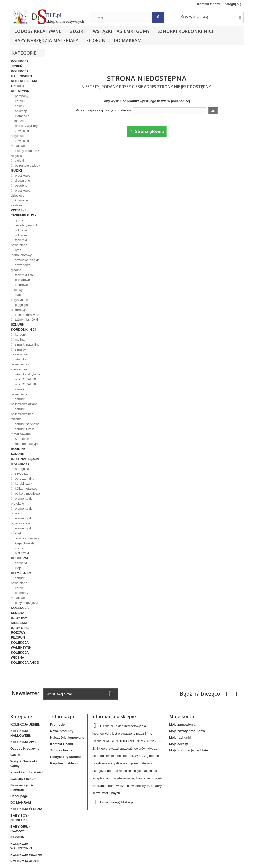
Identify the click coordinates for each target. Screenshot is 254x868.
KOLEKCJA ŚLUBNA (20, 610)
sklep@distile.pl (122, 802)
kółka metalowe (26, 489)
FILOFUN (96, 40)
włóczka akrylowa (27, 374)
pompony (21, 96)
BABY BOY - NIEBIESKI (20, 620)
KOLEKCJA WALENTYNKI (22, 645)
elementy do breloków (22, 501)
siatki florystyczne (19, 297)
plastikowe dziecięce (20, 193)
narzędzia (22, 469)
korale (19, 588)
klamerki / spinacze (20, 118)
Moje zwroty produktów (187, 731)
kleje (18, 568)
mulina (19, 339)
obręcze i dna (24, 479)
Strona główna (61, 750)
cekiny (19, 106)
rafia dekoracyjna (27, 444)
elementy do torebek (22, 531)
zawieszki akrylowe (20, 133)
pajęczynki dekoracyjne (20, 307)
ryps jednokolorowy (21, 253)
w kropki (20, 230)
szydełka (21, 474)
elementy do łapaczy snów (22, 521)
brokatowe (22, 280)
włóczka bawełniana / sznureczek (20, 364)
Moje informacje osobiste (189, 750)
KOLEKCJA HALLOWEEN (21, 74)
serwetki (20, 563)
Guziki (77, 31)
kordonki (21, 335)
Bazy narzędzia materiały (46, 40)
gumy (18, 220)
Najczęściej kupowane (67, 737)
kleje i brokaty (24, 543)
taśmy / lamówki (26, 320)
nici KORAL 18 (25, 384)
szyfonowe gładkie (21, 267)
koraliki (20, 101)
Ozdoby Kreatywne (38, 31)
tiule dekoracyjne (27, 315)
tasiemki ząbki (25, 275)
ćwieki (19, 161)
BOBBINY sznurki (18, 451)
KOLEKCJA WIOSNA (20, 655)
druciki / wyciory (26, 126)
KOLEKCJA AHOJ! (25, 662)
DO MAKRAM (128, 40)
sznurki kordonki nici (185, 31)
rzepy (18, 548)
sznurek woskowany (19, 352)
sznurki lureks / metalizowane (24, 431)
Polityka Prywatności (66, 757)
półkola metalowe (27, 493)
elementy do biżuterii (22, 511)
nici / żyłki (21, 553)
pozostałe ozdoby (27, 166)
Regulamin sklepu (64, 763)
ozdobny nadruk (26, 225)
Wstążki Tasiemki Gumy (121, 31)
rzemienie (22, 439)
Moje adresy (178, 744)
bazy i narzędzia (26, 603)
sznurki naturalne (27, 344)
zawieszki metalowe (20, 143)
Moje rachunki (180, 737)
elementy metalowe (19, 595)
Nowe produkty (62, 731)
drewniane (22, 180)
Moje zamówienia (182, 725)
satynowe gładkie (27, 260)
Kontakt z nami (209, 4)
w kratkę (21, 235)
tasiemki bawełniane (19, 243)
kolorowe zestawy (19, 203)
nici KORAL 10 (25, 379)
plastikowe (22, 176)
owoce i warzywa (27, 538)
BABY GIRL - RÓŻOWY (21, 630)
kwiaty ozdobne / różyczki (25, 153)
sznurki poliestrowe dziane (24, 402)
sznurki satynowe (27, 424)
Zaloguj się (233, 4)
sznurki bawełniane (19, 392)
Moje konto (182, 716)
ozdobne (21, 185)
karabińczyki (23, 484)
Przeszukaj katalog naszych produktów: (104, 110)
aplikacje (21, 111)
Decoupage (21, 558)
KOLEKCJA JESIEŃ (20, 64)
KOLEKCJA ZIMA (24, 81)
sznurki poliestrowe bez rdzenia (22, 414)
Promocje (57, 725)
